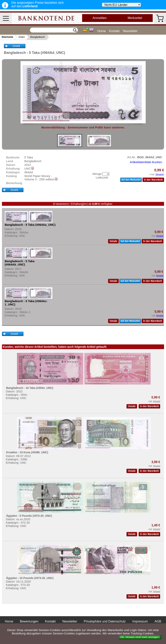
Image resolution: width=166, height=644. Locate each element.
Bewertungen (29, 621)
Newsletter (130, 31)
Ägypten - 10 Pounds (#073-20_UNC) (30, 578)
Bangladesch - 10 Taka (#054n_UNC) (30, 388)
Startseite (7, 37)
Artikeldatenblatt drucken (146, 162)
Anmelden (100, 18)
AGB (158, 621)
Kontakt (114, 31)
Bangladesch (38, 37)
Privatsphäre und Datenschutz (105, 621)
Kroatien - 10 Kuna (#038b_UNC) (27, 452)
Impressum (140, 621)
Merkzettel (135, 18)
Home (102, 31)
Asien (22, 37)
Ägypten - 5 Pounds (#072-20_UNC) (29, 516)
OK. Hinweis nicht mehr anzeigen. (140, 637)
